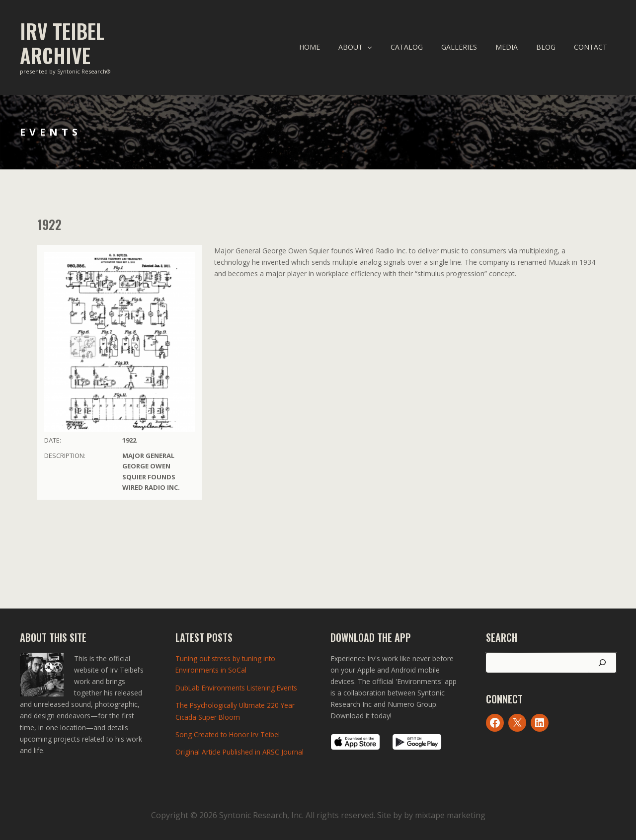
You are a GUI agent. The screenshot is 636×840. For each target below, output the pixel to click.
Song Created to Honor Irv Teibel (229, 733)
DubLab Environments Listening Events (238, 687)
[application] (392, 47)
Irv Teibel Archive (62, 43)
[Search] (602, 663)
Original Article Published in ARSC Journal (240, 751)
